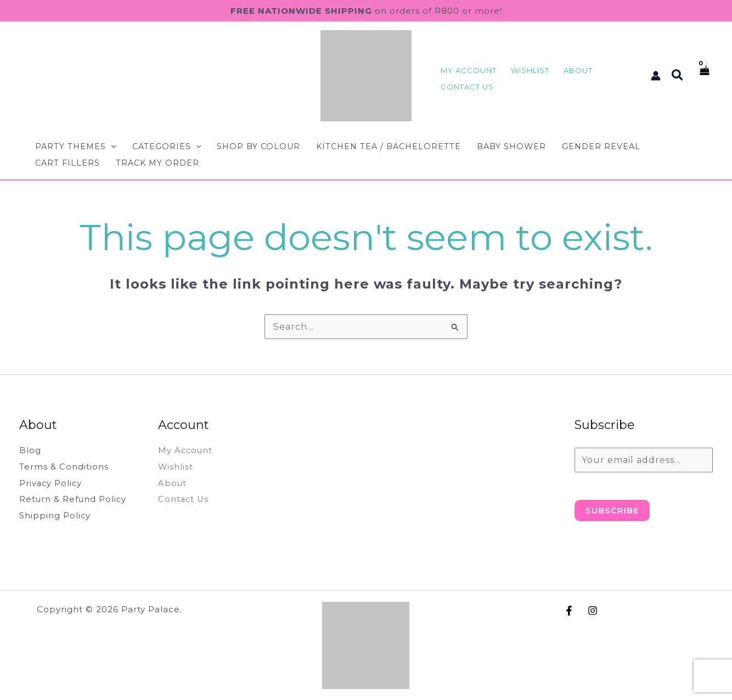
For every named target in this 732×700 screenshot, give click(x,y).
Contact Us (185, 499)
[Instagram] (593, 611)
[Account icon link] (656, 76)
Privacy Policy (53, 483)
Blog (31, 450)
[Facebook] (569, 611)
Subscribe (612, 510)
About (173, 483)
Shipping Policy (57, 515)
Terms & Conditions (66, 467)
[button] (678, 76)
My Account (187, 450)
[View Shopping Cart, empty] (704, 75)
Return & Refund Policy (78, 499)
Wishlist (177, 467)
